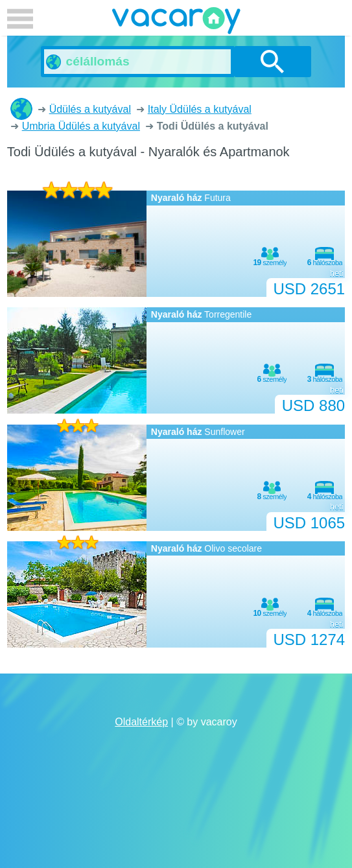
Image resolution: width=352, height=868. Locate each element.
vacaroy (176, 23)
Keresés (273, 62)
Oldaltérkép (141, 722)
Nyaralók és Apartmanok (21, 109)
